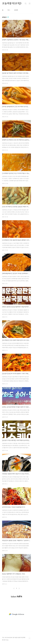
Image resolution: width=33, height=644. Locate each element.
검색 (26, 4)
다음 (19, 588)
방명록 (16, 10)
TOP (29, 638)
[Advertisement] (16, 614)
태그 (9, 10)
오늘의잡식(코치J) (12, 4)
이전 (14, 588)
